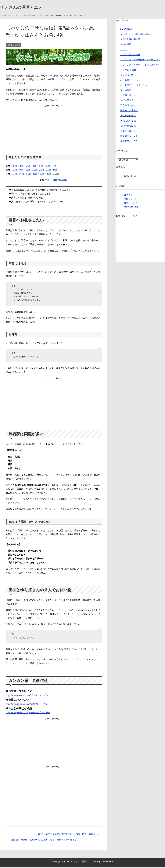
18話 (35, 174)
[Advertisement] (54, 128)
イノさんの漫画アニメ (25, 7)
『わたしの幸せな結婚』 (56, 181)
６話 (48, 166)
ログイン (128, 196)
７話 (54, 166)
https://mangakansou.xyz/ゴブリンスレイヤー (28, 696)
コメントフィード (133, 204)
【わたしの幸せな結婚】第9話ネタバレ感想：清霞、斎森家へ (67, 835)
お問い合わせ (130, 177)
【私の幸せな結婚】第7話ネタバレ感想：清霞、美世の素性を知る (42, 841)
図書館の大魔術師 (129, 111)
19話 (42, 174)
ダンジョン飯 (127, 76)
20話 (49, 174)
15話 (15, 174)
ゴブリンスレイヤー (130, 55)
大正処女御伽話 (128, 116)
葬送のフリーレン (129, 137)
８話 (15, 170)
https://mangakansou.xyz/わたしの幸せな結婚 (28, 713)
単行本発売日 (127, 101)
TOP (10, 16)
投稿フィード (130, 200)
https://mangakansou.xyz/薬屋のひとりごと (27, 705)
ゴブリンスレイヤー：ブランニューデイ (140, 65)
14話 (55, 170)
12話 (41, 170)
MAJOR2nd (126, 30)
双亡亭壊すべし (128, 106)
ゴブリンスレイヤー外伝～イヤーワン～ (140, 60)
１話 (15, 166)
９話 (21, 170)
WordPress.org (131, 207)
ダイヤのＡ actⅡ (129, 70)
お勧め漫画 (126, 45)
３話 (28, 166)
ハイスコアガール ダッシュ (134, 86)
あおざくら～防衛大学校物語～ (136, 35)
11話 (35, 170)
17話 (28, 174)
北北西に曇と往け (129, 96)
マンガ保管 (126, 91)
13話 (48, 170)
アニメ (124, 50)
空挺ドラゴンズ (128, 132)
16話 (21, 174)
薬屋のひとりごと (129, 142)
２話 (21, 166)
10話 (28, 170)
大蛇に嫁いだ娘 (128, 121)
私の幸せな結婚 (13, 46)
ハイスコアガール (129, 81)
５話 (41, 166)
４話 (34, 166)
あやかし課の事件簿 (130, 40)
